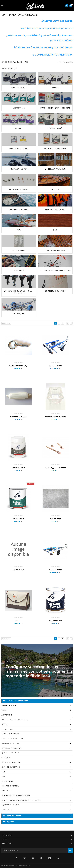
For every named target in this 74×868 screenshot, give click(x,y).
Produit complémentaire (12, 739)
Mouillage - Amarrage (11, 762)
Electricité (6, 791)
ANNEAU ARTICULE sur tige (18, 366)
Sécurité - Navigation (11, 767)
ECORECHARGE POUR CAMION (55, 417)
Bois (3, 777)
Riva (3, 772)
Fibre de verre (8, 781)
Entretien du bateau (10, 786)
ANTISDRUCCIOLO (19, 468)
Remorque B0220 (56, 366)
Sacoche (18, 621)
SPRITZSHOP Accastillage (17, 701)
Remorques (6, 810)
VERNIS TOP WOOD (56, 621)
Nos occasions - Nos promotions (16, 796)
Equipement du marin (11, 805)
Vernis (4, 710)
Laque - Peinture (9, 706)
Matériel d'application (11, 748)
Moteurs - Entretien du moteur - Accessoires (21, 800)
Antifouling (7, 715)
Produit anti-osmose (11, 734)
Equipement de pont (10, 743)
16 (68, 323)
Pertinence (7, 323)
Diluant (5, 725)
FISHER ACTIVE (19, 519)
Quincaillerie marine (11, 753)
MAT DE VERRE (55, 519)
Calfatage (6, 758)
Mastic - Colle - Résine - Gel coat (15, 720)
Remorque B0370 (55, 570)
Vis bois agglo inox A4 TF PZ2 (55, 468)
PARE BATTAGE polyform (19, 417)
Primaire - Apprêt (9, 729)
